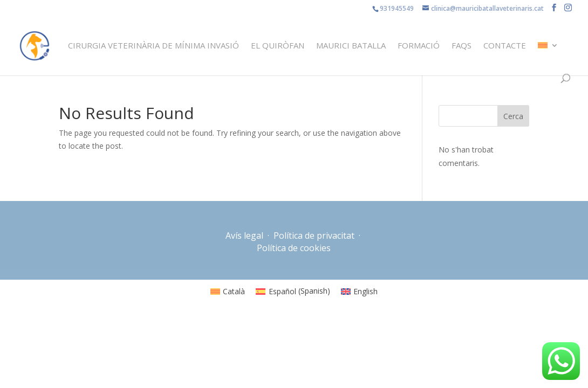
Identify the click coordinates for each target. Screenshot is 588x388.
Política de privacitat (314, 235)
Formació (419, 46)
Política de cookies (294, 248)
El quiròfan (278, 46)
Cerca (513, 116)
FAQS (461, 46)
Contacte (505, 46)
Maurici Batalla (351, 46)
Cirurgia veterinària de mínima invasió (153, 46)
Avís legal (245, 235)
